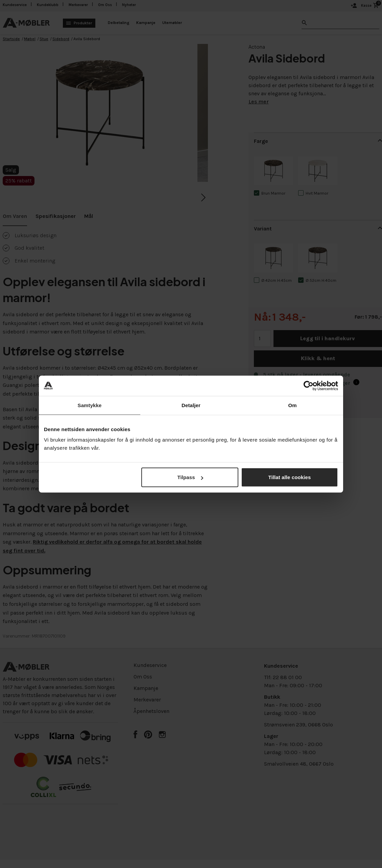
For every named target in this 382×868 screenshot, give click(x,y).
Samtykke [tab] (90, 405)
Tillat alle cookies (290, 477)
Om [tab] (292, 405)
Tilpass (190, 477)
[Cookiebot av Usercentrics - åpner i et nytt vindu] (308, 386)
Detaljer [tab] (191, 405)
